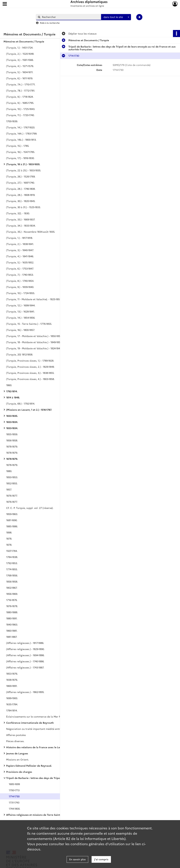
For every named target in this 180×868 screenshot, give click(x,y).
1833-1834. (12, 422)
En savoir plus (77, 859)
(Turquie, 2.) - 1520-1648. (20, 54)
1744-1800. (15, 809)
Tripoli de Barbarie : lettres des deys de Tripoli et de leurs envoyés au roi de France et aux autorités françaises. (41, 778)
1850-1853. (12, 477)
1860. (9, 385)
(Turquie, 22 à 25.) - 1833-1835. (24, 170)
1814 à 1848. (13, 397)
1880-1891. (12, 618)
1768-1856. (12, 575)
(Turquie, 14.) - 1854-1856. (21, 318)
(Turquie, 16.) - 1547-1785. (20, 152)
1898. (9, 532)
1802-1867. (12, 588)
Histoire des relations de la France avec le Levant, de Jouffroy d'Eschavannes (41, 747)
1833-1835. (12, 416)
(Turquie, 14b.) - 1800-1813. (21, 140)
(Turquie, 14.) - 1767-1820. (21, 127)
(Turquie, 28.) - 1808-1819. (21, 195)
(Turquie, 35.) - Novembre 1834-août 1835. (31, 232)
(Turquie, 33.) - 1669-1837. (21, 219)
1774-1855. (12, 569)
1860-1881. (12, 631)
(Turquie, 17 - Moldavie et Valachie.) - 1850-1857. (34, 336)
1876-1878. (12, 606)
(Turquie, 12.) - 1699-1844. (21, 305)
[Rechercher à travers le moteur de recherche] (70, 17)
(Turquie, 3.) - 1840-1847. (20, 250)
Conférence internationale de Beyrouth (30, 723)
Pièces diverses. (15, 741)
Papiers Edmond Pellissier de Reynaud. (29, 766)
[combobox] (116, 17)
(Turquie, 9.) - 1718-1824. (20, 97)
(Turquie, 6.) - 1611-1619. (20, 78)
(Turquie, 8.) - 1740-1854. (20, 281)
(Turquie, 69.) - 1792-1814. (21, 403)
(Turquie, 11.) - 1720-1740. (20, 115)
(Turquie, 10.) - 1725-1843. (21, 109)
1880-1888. (12, 612)
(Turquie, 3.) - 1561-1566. (20, 60)
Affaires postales (16, 735)
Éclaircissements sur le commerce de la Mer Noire (36, 716)
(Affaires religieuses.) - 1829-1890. (25, 649)
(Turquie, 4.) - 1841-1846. (20, 256)
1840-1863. (12, 624)
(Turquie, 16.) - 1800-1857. (20, 330)
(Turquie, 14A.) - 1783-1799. (22, 133)
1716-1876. (12, 600)
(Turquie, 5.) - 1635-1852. (20, 262)
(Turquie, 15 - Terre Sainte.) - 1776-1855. (29, 324)
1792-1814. (12, 391)
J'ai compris (101, 859)
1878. (9, 539)
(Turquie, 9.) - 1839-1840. (20, 287)
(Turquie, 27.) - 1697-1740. (20, 183)
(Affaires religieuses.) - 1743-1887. (25, 667)
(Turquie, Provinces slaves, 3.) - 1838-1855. (30, 373)
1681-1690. (12, 520)
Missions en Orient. (18, 759)
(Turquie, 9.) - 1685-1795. (20, 103)
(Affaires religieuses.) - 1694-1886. (25, 655)
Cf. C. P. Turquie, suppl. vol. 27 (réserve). (30, 508)
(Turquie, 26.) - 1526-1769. (21, 176)
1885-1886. (12, 526)
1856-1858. (12, 440)
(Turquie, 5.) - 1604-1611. (20, 72)
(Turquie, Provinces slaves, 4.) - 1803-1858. (30, 379)
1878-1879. (12, 446)
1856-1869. (12, 594)
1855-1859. (12, 434)
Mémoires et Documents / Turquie (24, 41)
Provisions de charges (19, 772)
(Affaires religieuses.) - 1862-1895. (25, 692)
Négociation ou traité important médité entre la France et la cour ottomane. (41, 729)
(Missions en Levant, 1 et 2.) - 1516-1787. (29, 410)
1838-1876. (12, 680)
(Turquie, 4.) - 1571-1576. (20, 66)
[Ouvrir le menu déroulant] (5, 4)
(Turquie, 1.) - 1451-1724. (20, 48)
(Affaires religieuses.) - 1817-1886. (25, 643)
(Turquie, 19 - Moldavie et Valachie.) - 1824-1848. (34, 348)
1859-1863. (12, 514)
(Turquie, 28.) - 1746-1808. (21, 189)
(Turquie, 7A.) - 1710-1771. (21, 84)
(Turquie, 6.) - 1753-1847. (20, 268)
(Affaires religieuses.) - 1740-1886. (25, 661)
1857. (9, 489)
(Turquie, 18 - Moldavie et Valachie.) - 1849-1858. (34, 342)
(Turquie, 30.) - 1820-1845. (21, 201)
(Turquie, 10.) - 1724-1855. (20, 293)
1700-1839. (12, 121)
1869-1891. (12, 686)
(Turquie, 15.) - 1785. (18, 146)
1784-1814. (12, 710)
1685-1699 (14, 784)
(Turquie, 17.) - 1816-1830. (20, 158)
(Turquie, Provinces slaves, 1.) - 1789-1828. (30, 361)
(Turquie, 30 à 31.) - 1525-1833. (23, 207)
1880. (9, 471)
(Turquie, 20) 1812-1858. (20, 354)
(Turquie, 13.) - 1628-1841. (20, 311)
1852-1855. (12, 483)
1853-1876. (12, 674)
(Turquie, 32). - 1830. (18, 213)
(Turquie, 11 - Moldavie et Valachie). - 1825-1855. (34, 299)
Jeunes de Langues (17, 753)
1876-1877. (12, 496)
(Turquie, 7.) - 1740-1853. (20, 275)
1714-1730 (14, 796)
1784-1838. (12, 557)
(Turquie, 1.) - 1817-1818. (20, 238)
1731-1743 (14, 802)
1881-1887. (12, 637)
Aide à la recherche (50, 23)
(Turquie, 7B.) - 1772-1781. (21, 90)
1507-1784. (12, 551)
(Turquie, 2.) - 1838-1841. (20, 244)
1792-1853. (12, 563)
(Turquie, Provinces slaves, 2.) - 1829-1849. (30, 367)
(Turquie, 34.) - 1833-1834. (21, 226)
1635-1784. (12, 704)
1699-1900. (12, 698)
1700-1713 (14, 790)
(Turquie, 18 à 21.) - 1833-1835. (23, 164)
